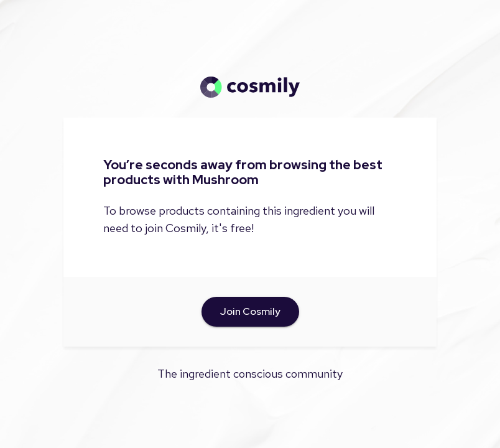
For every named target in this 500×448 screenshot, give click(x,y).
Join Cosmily (250, 312)
